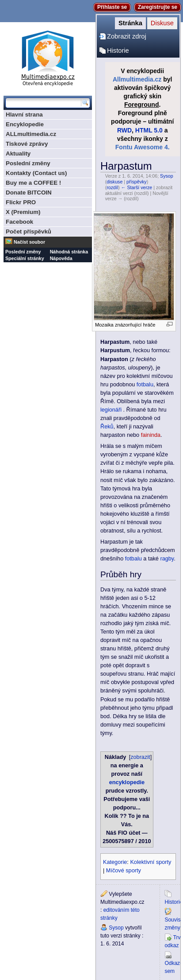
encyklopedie (127, 782)
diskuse (114, 182)
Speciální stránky (25, 258)
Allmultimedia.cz (137, 79)
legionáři (111, 410)
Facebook (19, 222)
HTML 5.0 (149, 130)
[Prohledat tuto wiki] (43, 103)
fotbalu (145, 385)
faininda (151, 435)
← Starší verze (137, 187)
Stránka (130, 23)
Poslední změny (28, 163)
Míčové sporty (124, 871)
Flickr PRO (21, 202)
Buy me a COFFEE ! (33, 183)
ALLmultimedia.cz (31, 134)
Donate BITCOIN (29, 192)
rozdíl (112, 187)
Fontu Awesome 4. (143, 147)
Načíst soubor (29, 242)
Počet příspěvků (29, 231)
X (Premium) (23, 212)
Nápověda (61, 258)
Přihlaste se (112, 7)
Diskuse (162, 23)
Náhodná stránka (69, 252)
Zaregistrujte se (158, 7)
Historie (118, 51)
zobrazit (140, 757)
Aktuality (18, 154)
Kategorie (115, 862)
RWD (124, 130)
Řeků (107, 427)
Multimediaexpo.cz (48, 57)
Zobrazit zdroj (127, 36)
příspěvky (137, 182)
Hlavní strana (24, 115)
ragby (167, 559)
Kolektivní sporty (151, 862)
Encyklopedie (25, 124)
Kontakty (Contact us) (36, 173)
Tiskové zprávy (27, 144)
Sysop (167, 176)
